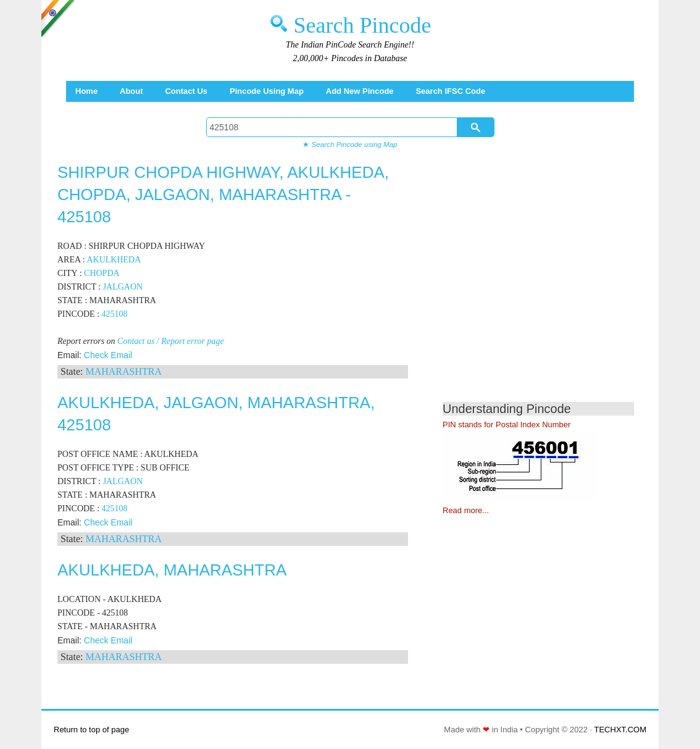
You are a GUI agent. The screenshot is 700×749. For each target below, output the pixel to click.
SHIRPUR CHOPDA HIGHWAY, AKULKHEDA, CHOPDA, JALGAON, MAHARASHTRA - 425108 (223, 195)
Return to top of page (91, 730)
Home (86, 91)
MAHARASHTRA (123, 371)
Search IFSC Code (450, 91)
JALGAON (123, 287)
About (131, 91)
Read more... (466, 510)
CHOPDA (102, 273)
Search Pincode (363, 25)
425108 (115, 314)
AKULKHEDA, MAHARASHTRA (172, 570)
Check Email (108, 355)
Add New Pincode (360, 91)
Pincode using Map (267, 91)
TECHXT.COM (621, 730)
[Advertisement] (546, 284)
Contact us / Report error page (171, 341)
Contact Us (186, 91)
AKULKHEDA (114, 260)
